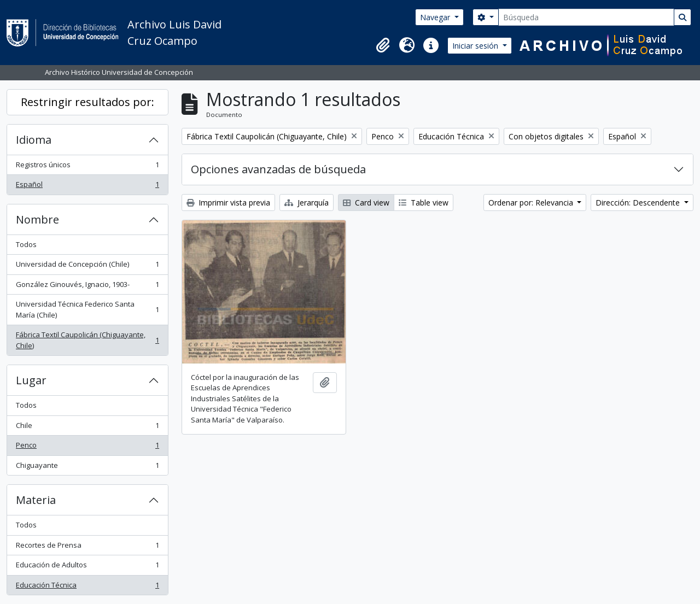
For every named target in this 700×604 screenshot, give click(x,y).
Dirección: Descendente (639, 203)
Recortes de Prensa (87, 547)
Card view (366, 203)
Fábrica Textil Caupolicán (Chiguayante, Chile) (87, 340)
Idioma (34, 140)
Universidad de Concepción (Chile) (87, 266)
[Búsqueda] (586, 17)
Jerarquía (307, 203)
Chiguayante (87, 468)
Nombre (37, 219)
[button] (383, 45)
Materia (36, 500)
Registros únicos (87, 167)
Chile (87, 428)
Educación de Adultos (87, 567)
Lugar (31, 380)
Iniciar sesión (476, 46)
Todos (26, 244)
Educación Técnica (87, 587)
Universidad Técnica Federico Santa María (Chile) (87, 309)
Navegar (436, 17)
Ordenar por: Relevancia (532, 203)
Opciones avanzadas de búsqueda (278, 169)
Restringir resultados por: (87, 102)
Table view (424, 203)
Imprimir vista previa (228, 203)
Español (87, 187)
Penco (87, 447)
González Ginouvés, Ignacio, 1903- (87, 287)
